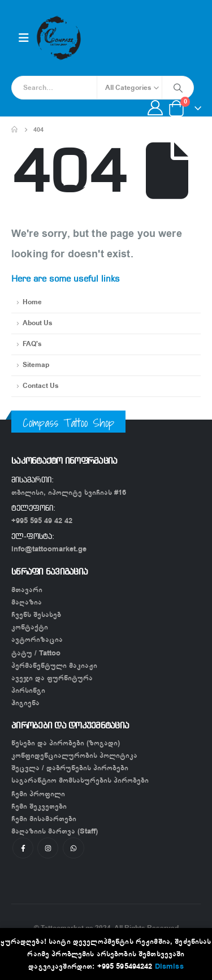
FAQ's (32, 344)
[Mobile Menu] (24, 38)
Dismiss (169, 966)
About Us (38, 323)
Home (32, 302)
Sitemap (36, 365)
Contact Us (41, 386)
